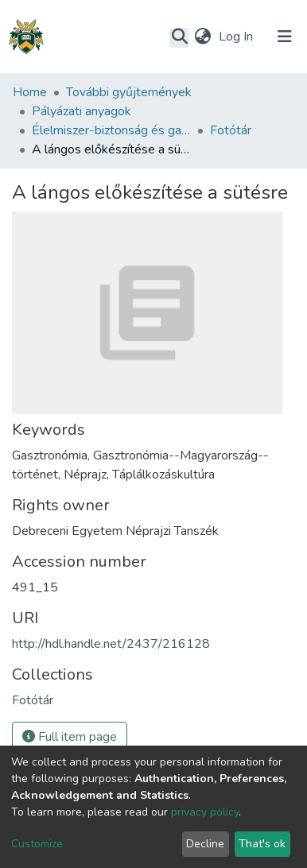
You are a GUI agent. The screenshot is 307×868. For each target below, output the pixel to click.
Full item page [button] (70, 737)
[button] (202, 37)
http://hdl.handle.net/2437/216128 (111, 644)
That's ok (262, 844)
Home (30, 92)
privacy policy (205, 812)
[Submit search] (179, 37)
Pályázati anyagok (82, 111)
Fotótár (231, 130)
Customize (37, 844)
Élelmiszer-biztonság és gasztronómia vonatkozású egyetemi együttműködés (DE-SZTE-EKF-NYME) (111, 130)
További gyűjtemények (129, 92)
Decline (205, 844)
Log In (237, 37)
